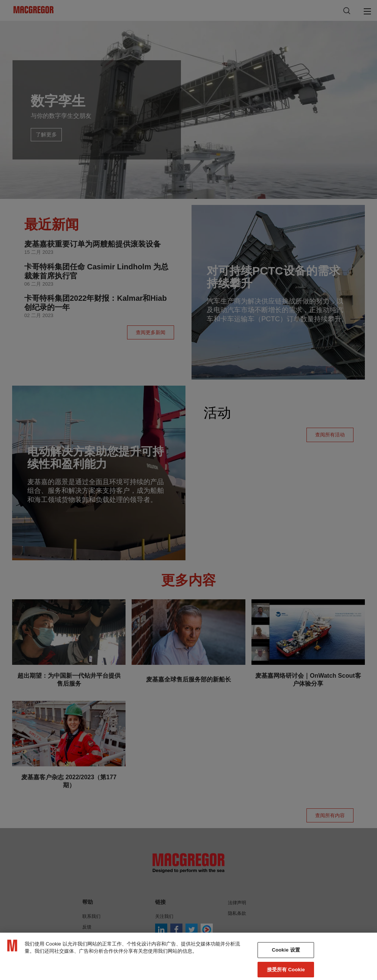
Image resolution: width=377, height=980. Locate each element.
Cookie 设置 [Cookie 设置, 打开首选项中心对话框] (286, 960)
